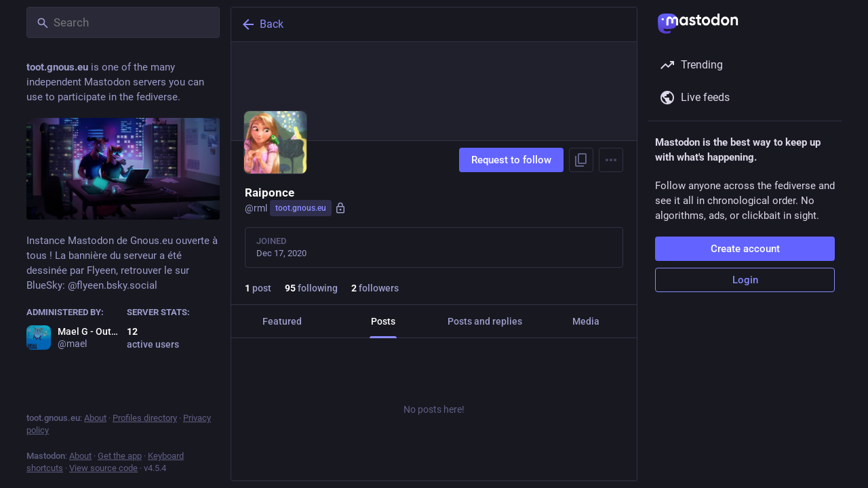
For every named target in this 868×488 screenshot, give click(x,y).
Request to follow (511, 160)
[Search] (123, 22)
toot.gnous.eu (301, 208)
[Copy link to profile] (581, 160)
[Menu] (611, 160)
